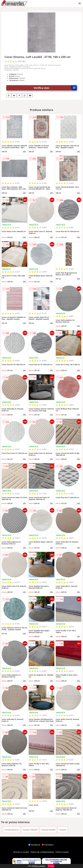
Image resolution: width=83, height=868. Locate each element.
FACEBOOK (34, 845)
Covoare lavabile (48, 830)
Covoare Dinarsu (12, 830)
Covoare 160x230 (30, 830)
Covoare (63, 830)
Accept (51, 866)
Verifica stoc (55, 88)
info (24, 151)
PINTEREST (48, 845)
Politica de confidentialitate (42, 852)
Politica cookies (62, 852)
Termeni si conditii (21, 852)
